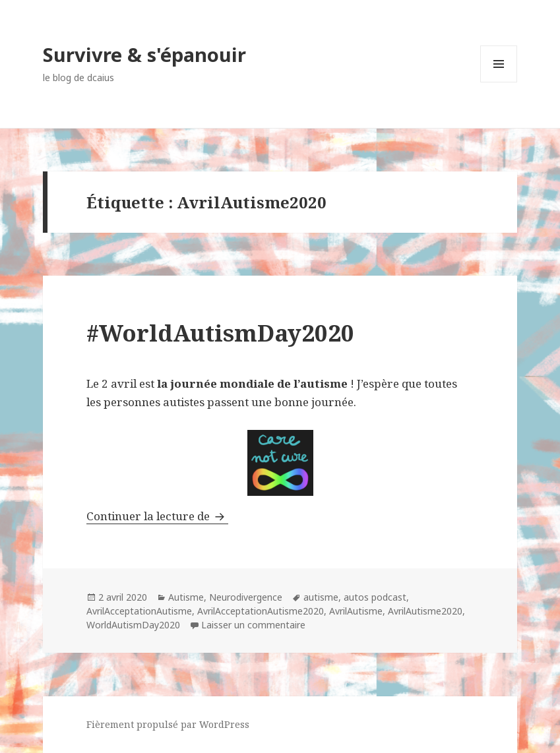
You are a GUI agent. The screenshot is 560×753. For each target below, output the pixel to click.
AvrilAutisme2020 (425, 611)
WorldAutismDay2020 (133, 625)
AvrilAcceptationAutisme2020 (261, 611)
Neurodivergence (246, 597)
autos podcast (375, 597)
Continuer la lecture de (157, 516)
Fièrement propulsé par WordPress (168, 724)
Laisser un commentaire (253, 625)
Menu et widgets (499, 82)
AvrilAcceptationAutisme (139, 611)
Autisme (186, 597)
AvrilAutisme (356, 611)
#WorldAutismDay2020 (220, 333)
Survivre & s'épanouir (144, 54)
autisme (321, 597)
